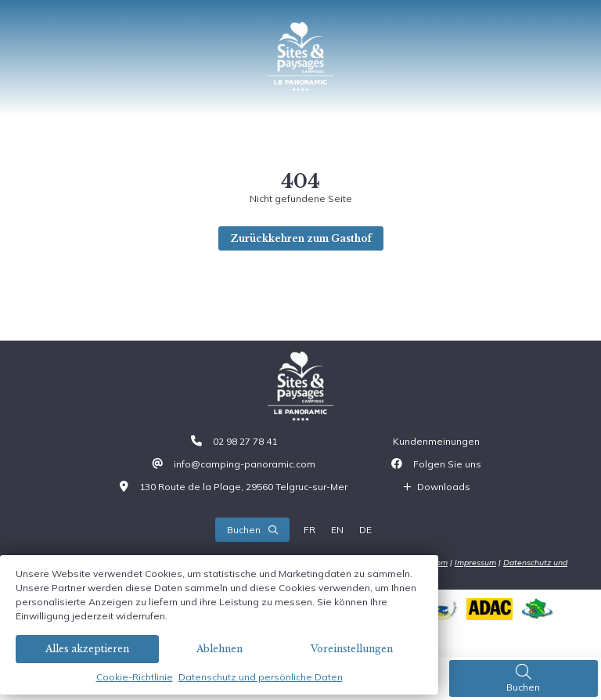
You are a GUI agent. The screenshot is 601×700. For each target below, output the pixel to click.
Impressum (475, 562)
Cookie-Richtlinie (135, 677)
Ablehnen (220, 649)
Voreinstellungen (352, 649)
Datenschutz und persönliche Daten (261, 677)
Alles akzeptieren (87, 649)
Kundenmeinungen (436, 441)
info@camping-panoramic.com (245, 464)
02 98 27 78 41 (245, 441)
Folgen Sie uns (447, 464)
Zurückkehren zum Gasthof (301, 238)
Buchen (523, 678)
